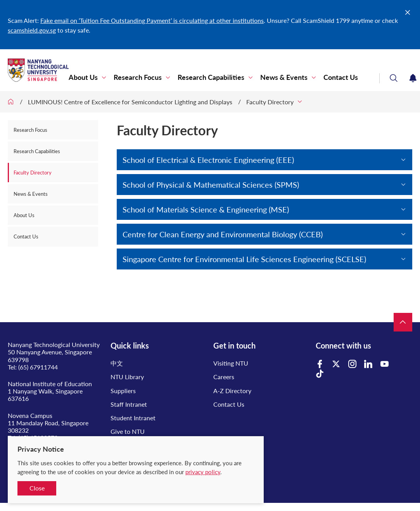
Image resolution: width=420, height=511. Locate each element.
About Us (83, 77)
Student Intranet (133, 418)
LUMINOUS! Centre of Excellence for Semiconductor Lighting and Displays (130, 102)
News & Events (284, 77)
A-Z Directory (232, 391)
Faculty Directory (270, 102)
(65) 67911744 (38, 367)
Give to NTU (128, 431)
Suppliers (123, 391)
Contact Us (341, 77)
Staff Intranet (129, 404)
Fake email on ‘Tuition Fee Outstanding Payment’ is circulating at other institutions (152, 20)
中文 (117, 363)
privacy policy (203, 472)
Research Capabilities (211, 77)
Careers (224, 377)
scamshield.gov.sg (32, 30)
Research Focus (138, 77)
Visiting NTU (231, 363)
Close (37, 488)
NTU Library (127, 377)
